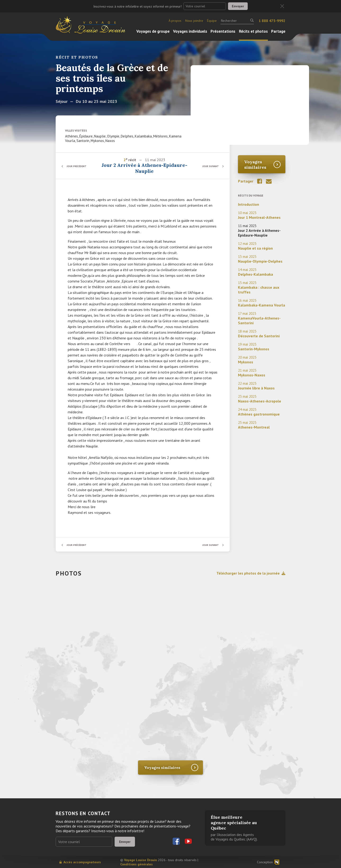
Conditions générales (137, 864)
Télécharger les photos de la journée (251, 573)
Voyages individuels (190, 31)
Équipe (212, 21)
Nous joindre (194, 21)
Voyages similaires (255, 164)
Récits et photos (253, 31)
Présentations (223, 31)
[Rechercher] (237, 21)
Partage (278, 31)
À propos (175, 21)
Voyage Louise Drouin (141, 860)
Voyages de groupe (153, 31)
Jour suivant (208, 166)
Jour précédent (79, 166)
